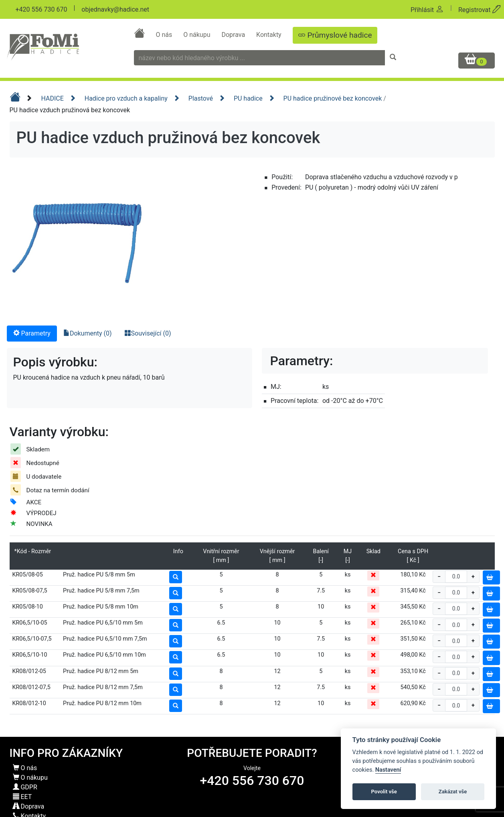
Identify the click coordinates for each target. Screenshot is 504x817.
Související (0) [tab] (148, 333)
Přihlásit (427, 10)
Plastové (207, 98)
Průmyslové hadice (335, 35)
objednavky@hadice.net (115, 9)
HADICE (58, 98)
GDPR (25, 787)
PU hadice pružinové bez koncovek (334, 98)
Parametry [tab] (32, 333)
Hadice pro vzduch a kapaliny (132, 98)
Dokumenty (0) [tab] (88, 333)
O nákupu (197, 35)
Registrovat (480, 10)
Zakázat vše (453, 792)
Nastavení (388, 770)
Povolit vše (384, 792)
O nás (165, 35)
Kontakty (270, 35)
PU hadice (254, 98)
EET (22, 797)
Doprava (234, 35)
